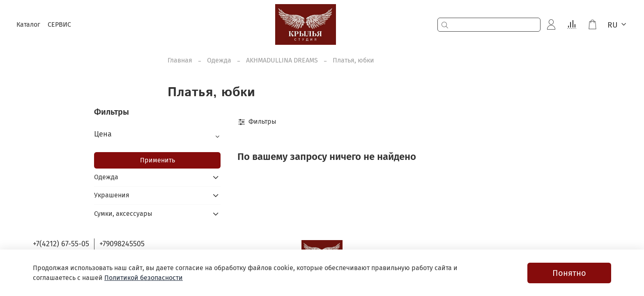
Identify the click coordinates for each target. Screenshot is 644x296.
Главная (180, 60)
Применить (158, 160)
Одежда (219, 60)
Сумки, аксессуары (123, 214)
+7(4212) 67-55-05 (61, 244)
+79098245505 (122, 244)
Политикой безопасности (144, 278)
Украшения (112, 195)
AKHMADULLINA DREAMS (282, 60)
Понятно (569, 273)
